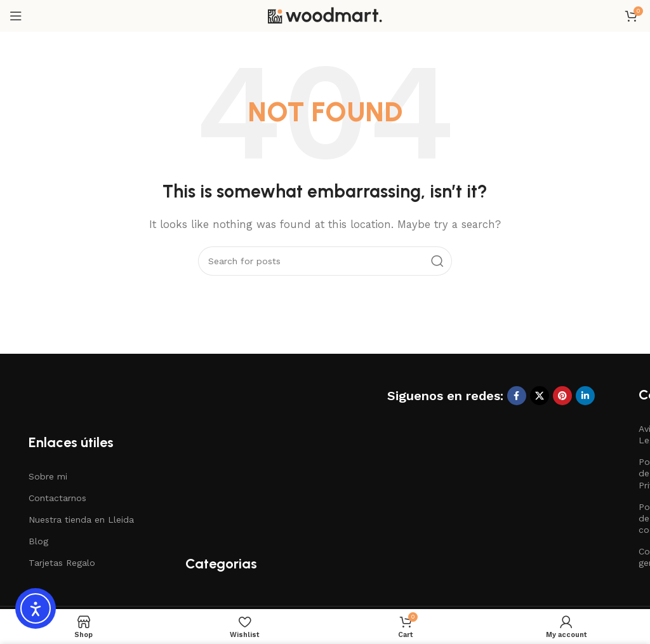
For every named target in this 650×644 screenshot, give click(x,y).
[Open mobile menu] (16, 16)
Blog (38, 541)
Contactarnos (57, 498)
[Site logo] (325, 15)
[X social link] (540, 396)
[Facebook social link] (517, 396)
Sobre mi (48, 476)
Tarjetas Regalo (62, 563)
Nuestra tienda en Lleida (81, 520)
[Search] (325, 261)
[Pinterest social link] (562, 396)
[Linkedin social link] (585, 396)
